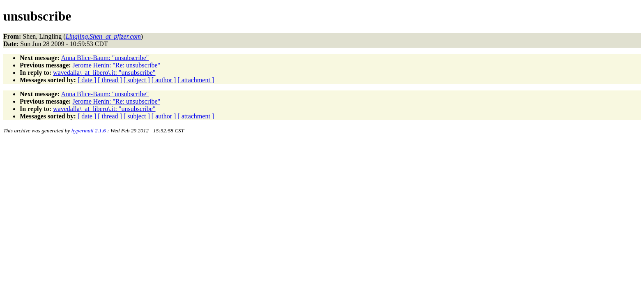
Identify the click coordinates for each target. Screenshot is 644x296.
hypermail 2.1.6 (89, 131)
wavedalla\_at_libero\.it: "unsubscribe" (104, 73)
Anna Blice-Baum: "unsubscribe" (105, 58)
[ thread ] (110, 80)
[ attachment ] (196, 80)
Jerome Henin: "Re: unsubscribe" (116, 65)
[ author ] (164, 80)
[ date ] (87, 80)
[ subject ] (137, 80)
